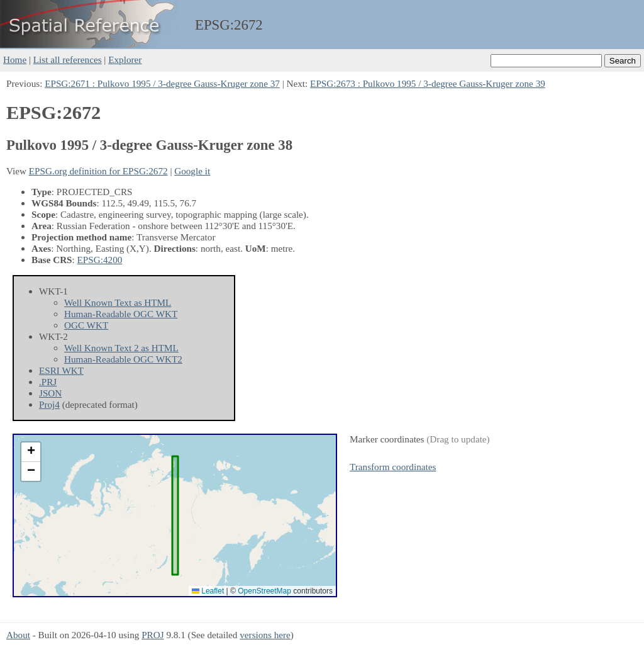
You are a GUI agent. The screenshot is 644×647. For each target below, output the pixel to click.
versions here (265, 635)
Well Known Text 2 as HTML (121, 348)
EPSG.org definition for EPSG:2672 (98, 171)
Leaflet (208, 591)
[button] (31, 452)
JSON (50, 393)
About (18, 635)
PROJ (153, 635)
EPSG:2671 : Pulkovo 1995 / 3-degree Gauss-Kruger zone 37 (162, 83)
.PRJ (48, 382)
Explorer (125, 59)
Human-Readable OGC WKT (121, 314)
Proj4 (49, 404)
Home (15, 59)
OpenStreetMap (264, 591)
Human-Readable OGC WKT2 (123, 359)
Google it (192, 171)
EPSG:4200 (100, 260)
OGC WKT (86, 325)
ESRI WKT (61, 370)
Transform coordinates (393, 467)
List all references (68, 59)
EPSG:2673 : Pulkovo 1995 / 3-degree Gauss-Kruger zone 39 (428, 83)
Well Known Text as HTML (118, 302)
